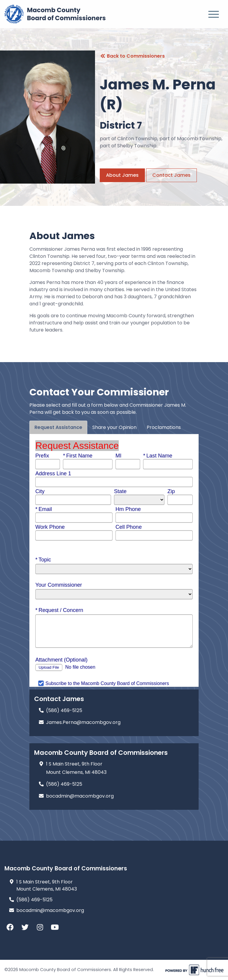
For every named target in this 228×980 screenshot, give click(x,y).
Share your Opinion (114, 427)
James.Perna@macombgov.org (83, 722)
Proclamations (164, 427)
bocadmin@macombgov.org (50, 910)
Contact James (171, 175)
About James (122, 175)
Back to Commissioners (132, 56)
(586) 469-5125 (34, 900)
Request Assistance (58, 427)
